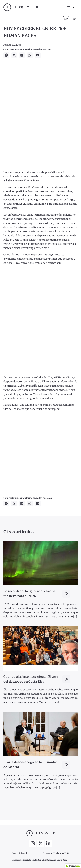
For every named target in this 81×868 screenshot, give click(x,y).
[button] (6, 55)
